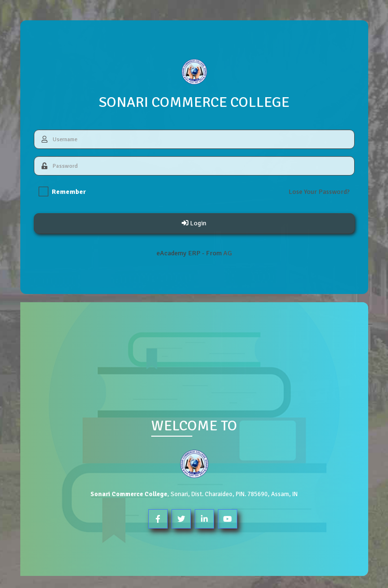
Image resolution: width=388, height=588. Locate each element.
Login (194, 223)
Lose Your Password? (319, 192)
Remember (62, 191)
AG (227, 253)
